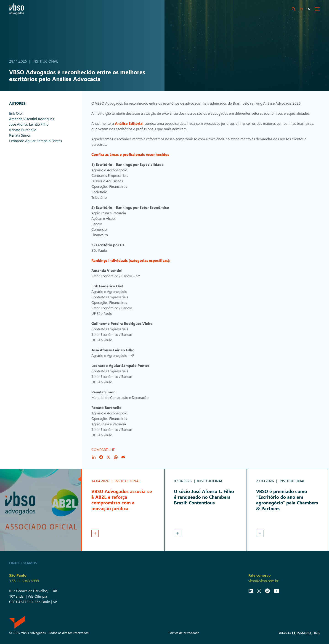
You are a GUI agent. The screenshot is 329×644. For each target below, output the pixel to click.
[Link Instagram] (259, 591)
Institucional (45, 61)
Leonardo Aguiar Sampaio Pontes (36, 141)
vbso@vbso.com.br (263, 581)
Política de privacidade (184, 633)
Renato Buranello (23, 130)
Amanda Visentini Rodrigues (32, 119)
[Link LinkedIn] (251, 591)
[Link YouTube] (277, 591)
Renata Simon (20, 135)
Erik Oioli (16, 113)
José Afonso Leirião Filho (29, 124)
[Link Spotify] (267, 591)
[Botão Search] (294, 9)
